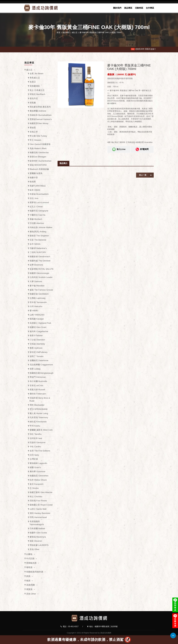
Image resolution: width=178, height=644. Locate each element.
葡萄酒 (29, 567)
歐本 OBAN (35, 190)
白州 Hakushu (36, 306)
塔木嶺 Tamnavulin (38, 302)
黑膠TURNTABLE (38, 186)
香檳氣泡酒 (31, 563)
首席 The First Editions (40, 451)
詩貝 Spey (34, 455)
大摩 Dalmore (36, 281)
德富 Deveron (36, 541)
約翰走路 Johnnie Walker (41, 227)
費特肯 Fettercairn (38, 394)
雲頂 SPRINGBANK (39, 409)
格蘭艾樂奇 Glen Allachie (41, 492)
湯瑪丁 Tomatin (37, 356)
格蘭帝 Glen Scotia (38, 533)
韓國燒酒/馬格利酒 (35, 572)
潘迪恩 (33, 128)
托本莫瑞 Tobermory (39, 417)
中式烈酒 (30, 559)
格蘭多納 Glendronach (40, 257)
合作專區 (150, 8)
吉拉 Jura (34, 198)
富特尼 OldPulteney (39, 352)
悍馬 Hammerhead (38, 517)
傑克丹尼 (34, 98)
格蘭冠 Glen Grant (38, 327)
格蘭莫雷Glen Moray (39, 123)
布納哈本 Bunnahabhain (41, 115)
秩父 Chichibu (36, 497)
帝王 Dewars (35, 140)
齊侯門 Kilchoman (38, 377)
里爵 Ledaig (35, 369)
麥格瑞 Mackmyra (38, 537)
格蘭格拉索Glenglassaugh (42, 373)
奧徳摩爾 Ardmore (38, 111)
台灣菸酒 (34, 459)
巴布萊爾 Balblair (37, 529)
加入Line (119, 151)
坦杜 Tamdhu (36, 434)
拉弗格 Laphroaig (38, 298)
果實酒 (29, 589)
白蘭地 (29, 554)
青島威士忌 (35, 78)
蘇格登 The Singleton (39, 236)
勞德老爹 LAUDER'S (39, 545)
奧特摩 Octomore (37, 472)
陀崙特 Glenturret (38, 443)
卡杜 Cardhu (35, 447)
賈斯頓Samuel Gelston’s (41, 119)
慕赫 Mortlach (36, 219)
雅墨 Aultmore (36, 348)
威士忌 (75, 32)
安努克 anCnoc (36, 386)
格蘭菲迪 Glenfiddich (39, 294)
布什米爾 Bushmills (38, 381)
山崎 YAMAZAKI (37, 315)
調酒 (28, 576)
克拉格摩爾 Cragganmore (41, 365)
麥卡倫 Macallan (37, 286)
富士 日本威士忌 (37, 90)
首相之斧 (34, 132)
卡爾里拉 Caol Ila (37, 215)
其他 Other (35, 549)
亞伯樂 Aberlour (37, 223)
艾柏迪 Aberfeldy (37, 344)
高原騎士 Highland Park (40, 323)
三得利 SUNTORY (38, 252)
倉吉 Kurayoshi (36, 484)
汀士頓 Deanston (37, 340)
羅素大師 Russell (37, 390)
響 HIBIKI (34, 311)
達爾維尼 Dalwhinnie (39, 360)
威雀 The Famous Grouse (41, 290)
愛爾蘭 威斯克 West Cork (41, 430)
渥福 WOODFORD (38, 165)
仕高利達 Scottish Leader (41, 277)
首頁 (58, 32)
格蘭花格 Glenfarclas (39, 153)
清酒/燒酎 (31, 585)
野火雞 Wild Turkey (38, 136)
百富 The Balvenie (38, 240)
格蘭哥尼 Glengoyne (39, 211)
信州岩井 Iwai (36, 438)
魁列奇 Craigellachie (39, 331)
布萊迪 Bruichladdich (39, 194)
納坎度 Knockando (38, 422)
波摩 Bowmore (36, 265)
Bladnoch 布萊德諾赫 (39, 169)
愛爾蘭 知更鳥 (36, 173)
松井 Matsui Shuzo (38, 480)
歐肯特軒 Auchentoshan (41, 161)
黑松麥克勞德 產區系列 (40, 107)
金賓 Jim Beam (36, 74)
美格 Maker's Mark (38, 148)
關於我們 (117, 8)
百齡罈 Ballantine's (38, 248)
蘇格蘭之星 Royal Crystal (41, 505)
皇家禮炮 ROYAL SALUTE (42, 269)
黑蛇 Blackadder (37, 405)
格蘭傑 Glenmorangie (39, 273)
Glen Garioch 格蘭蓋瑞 (40, 144)
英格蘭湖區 (35, 86)
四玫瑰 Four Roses (38, 501)
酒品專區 (128, 8)
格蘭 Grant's (35, 467)
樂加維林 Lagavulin (38, 463)
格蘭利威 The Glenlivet (40, 261)
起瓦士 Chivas (36, 207)
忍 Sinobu (34, 488)
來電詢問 (142, 151)
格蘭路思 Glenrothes (39, 476)
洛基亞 (33, 82)
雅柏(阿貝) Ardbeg (38, 232)
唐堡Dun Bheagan (38, 157)
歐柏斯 (33, 182)
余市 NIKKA (35, 244)
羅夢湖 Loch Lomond (39, 203)
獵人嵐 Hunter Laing (39, 413)
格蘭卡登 (34, 178)
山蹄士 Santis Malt (38, 509)
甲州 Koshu (35, 426)
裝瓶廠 (33, 103)
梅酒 (28, 581)
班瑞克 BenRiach (37, 94)
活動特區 (139, 8)
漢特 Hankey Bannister (40, 513)
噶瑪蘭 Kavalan (37, 319)
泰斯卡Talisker (36, 336)
